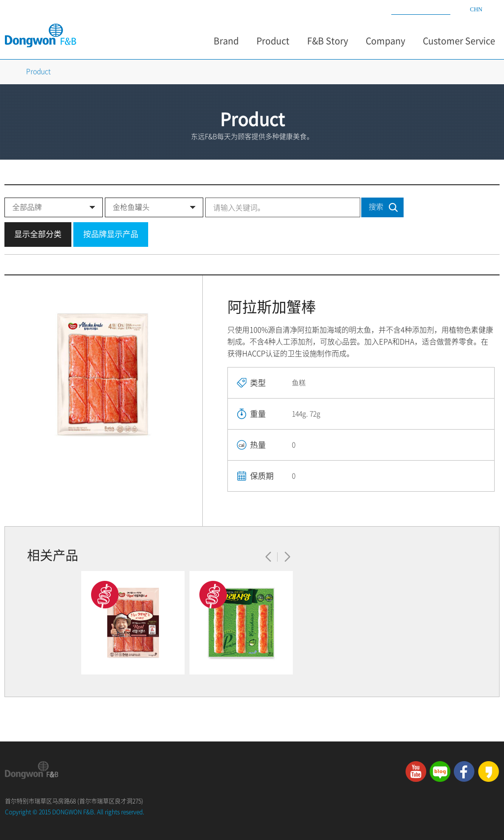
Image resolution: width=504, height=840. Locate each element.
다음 (287, 557)
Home (9, 71)
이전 (268, 557)
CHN (476, 9)
